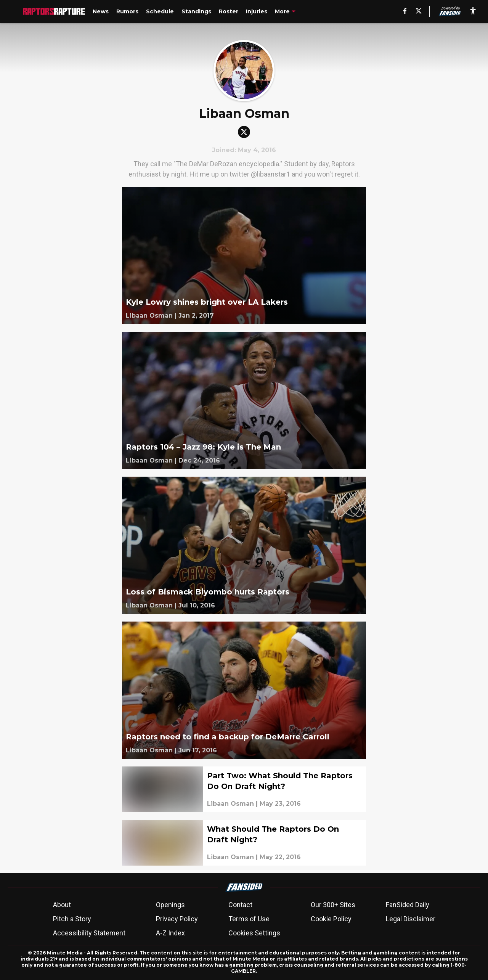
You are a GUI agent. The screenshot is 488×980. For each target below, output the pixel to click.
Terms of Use (249, 919)
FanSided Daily (408, 905)
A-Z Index (170, 933)
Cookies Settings (254, 933)
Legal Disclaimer (411, 919)
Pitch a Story (72, 919)
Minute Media (65, 953)
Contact (240, 905)
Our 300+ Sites (333, 905)
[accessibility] (473, 11)
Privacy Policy (177, 919)
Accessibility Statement (89, 933)
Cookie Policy (331, 919)
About (62, 905)
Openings (170, 905)
